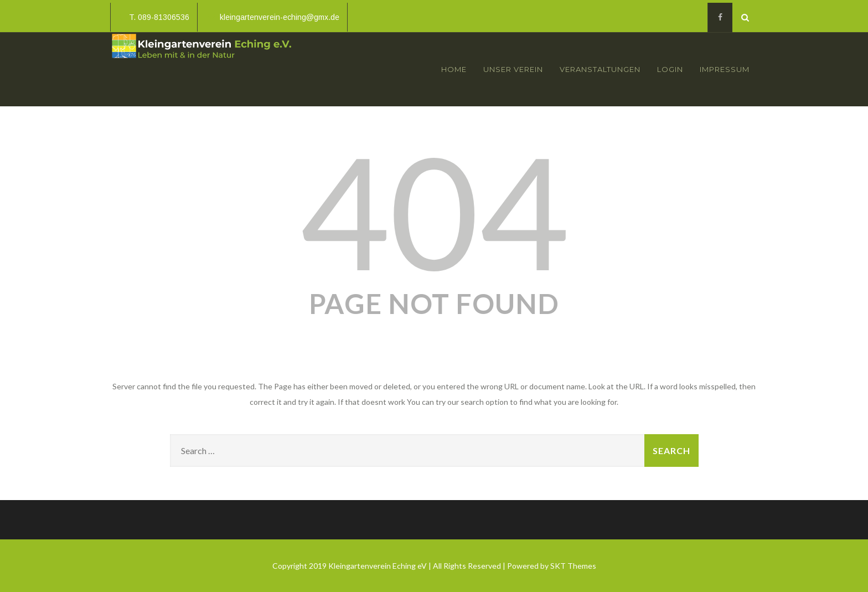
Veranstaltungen (600, 69)
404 (434, 210)
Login (670, 69)
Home (454, 69)
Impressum (725, 69)
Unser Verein (513, 69)
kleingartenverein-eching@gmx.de (273, 17)
